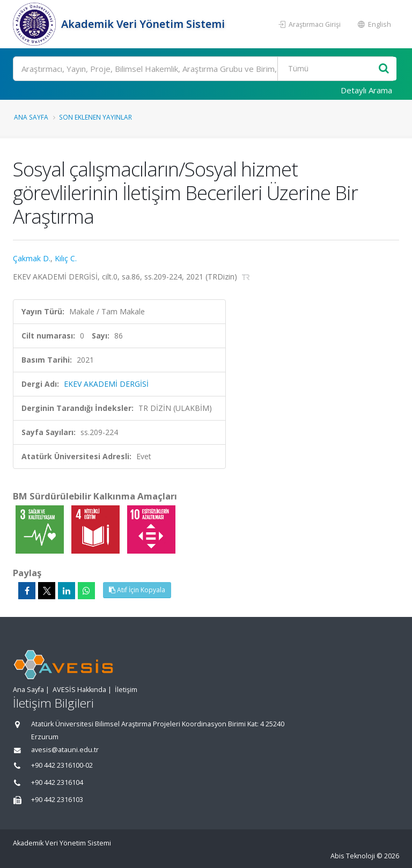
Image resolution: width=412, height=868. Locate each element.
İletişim (126, 690)
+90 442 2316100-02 (62, 765)
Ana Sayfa (31, 117)
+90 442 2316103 (57, 800)
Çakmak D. (32, 258)
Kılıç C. (66, 258)
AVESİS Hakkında (79, 690)
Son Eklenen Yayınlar (95, 117)
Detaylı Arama (366, 90)
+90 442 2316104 (57, 782)
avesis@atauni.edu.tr (65, 750)
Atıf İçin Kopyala (137, 590)
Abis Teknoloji (353, 856)
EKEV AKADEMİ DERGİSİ (106, 384)
